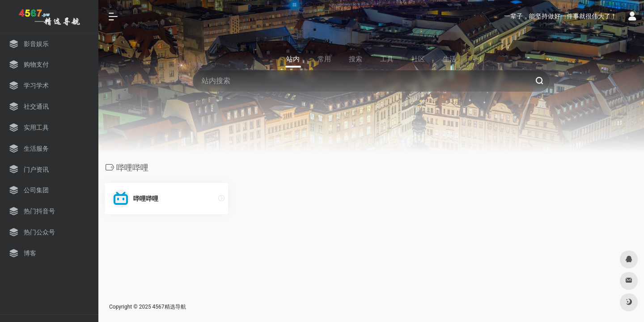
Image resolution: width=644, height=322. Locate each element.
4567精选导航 (169, 307)
